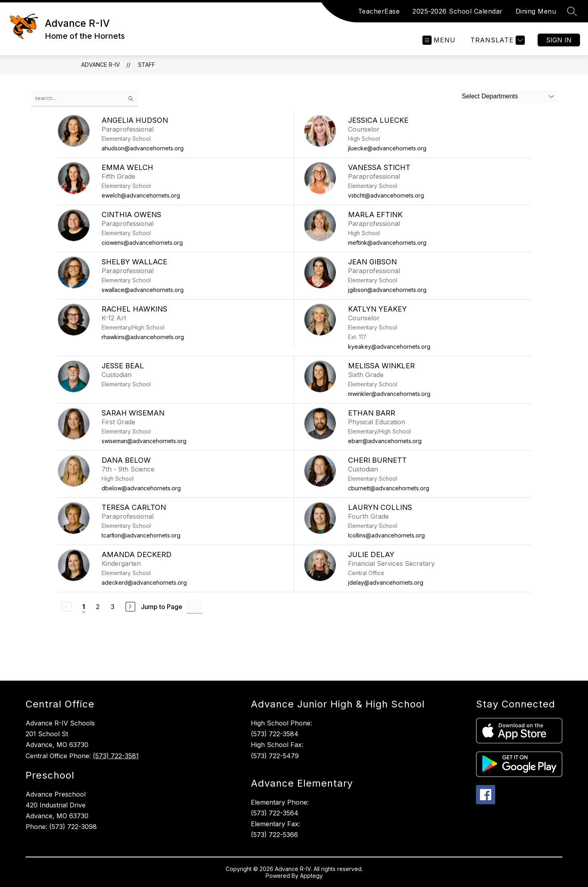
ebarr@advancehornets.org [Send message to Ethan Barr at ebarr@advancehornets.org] (385, 441)
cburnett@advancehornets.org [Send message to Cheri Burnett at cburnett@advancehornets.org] (389, 488)
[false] (85, 98)
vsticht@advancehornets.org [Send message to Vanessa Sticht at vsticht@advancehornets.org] (386, 195)
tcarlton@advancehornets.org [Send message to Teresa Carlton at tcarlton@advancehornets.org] (141, 535)
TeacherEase (379, 11)
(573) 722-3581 (116, 756)
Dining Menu (536, 11)
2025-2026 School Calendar (458, 11)
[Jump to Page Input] (194, 606)
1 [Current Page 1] (84, 607)
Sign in (559, 40)
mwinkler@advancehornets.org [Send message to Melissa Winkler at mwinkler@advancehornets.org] (389, 394)
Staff (147, 65)
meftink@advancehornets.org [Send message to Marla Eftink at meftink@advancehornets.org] (387, 243)
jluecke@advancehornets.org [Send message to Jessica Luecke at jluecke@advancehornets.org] (387, 148)
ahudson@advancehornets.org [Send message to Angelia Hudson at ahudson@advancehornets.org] (143, 148)
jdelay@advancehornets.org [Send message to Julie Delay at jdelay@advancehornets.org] (386, 582)
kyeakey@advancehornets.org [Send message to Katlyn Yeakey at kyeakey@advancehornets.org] (389, 347)
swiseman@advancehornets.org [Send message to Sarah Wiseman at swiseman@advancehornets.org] (144, 441)
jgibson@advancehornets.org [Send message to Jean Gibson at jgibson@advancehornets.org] (387, 290)
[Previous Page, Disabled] (66, 607)
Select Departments (490, 96)
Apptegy (311, 876)
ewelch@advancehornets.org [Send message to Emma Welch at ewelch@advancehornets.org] (141, 195)
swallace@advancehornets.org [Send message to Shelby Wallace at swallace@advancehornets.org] (143, 290)
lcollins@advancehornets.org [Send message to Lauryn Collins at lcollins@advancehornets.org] (386, 535)
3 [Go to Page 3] (113, 607)
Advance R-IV (101, 65)
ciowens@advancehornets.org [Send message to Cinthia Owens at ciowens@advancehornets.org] (142, 243)
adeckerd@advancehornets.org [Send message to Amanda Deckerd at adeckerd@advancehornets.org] (144, 582)
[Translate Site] (497, 40)
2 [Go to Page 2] (98, 607)
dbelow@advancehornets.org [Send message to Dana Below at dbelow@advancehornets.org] (141, 488)
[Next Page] (130, 607)
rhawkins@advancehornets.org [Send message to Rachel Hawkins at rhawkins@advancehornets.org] (143, 337)
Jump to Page (162, 607)
